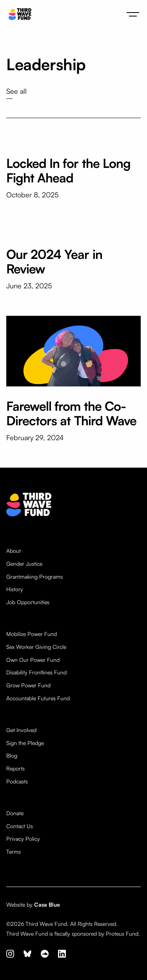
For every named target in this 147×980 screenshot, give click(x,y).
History (15, 589)
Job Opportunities (28, 602)
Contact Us (20, 826)
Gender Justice (24, 564)
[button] (133, 14)
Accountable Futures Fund (38, 698)
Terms (14, 852)
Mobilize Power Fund (32, 634)
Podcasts (17, 781)
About (14, 551)
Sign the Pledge (25, 743)
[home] (18, 14)
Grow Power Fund (28, 685)
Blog (12, 756)
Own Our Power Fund (33, 660)
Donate (15, 813)
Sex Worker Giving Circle (36, 647)
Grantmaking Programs (34, 577)
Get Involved (21, 730)
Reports (15, 769)
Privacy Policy (23, 839)
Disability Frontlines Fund (36, 672)
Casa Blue (47, 904)
